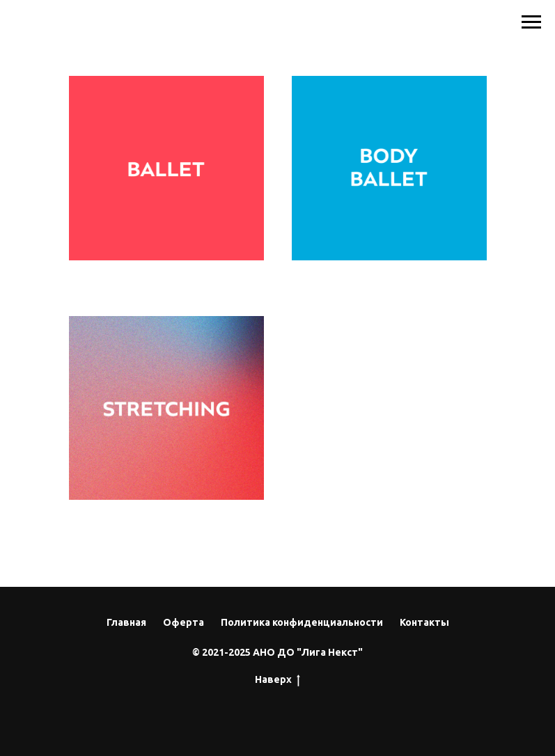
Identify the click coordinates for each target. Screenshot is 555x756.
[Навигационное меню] (531, 22)
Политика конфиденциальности (302, 622)
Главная (126, 622)
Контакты (424, 622)
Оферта (183, 622)
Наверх (277, 680)
